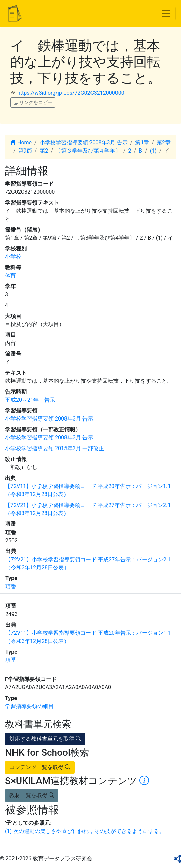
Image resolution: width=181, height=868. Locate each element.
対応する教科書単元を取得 (45, 739)
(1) (153, 151)
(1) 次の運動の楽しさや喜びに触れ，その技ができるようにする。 (85, 831)
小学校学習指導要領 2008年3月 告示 (84, 143)
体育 (10, 276)
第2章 (164, 143)
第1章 (142, 143)
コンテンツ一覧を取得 (40, 767)
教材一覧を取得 (32, 795)
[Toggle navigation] (166, 13)
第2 (44, 151)
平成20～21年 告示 (30, 400)
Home (21, 143)
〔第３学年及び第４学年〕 (88, 151)
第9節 (25, 151)
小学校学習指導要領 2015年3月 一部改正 (55, 448)
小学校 (13, 257)
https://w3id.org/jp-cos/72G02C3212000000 (71, 93)
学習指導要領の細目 (29, 706)
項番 (11, 586)
